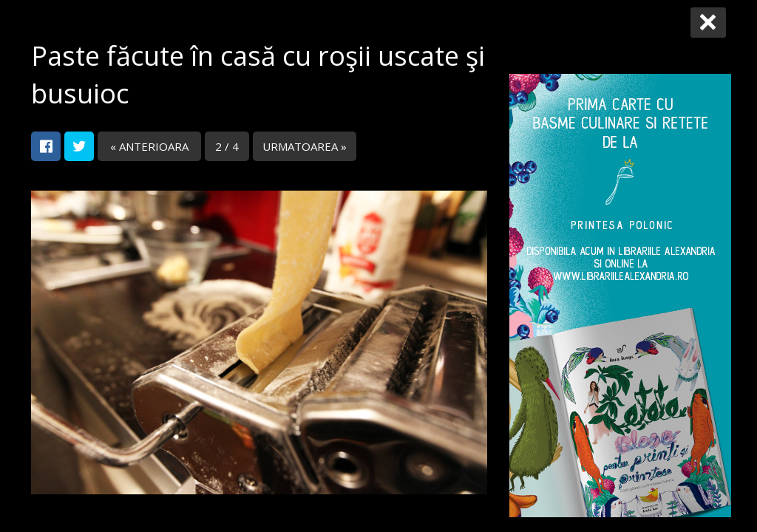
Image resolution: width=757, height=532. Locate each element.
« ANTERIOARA (149, 146)
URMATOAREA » (305, 146)
